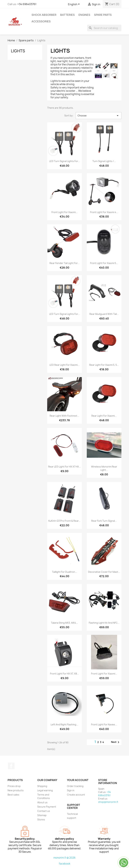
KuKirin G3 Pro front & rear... (64, 521)
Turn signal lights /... (104, 161)
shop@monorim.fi (108, 802)
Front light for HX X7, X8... (64, 674)
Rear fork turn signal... (104, 521)
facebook (65, 864)
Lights (18, 51)
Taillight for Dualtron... (64, 572)
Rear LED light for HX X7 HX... (64, 467)
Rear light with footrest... (64, 416)
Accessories (41, 21)
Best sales (13, 795)
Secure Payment (47, 807)
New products (16, 790)
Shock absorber (44, 15)
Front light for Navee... (104, 724)
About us (42, 802)
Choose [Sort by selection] (99, 116)
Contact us (44, 811)
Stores (41, 820)
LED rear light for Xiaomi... (64, 365)
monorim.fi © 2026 (64, 858)
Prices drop (14, 786)
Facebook (11, 766)
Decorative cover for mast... (104, 572)
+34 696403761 (27, 4)
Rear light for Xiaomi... (104, 416)
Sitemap (42, 815)
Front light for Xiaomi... (64, 212)
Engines (84, 15)
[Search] (104, 28)
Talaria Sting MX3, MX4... (64, 623)
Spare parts (103, 15)
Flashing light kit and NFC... (104, 623)
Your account (78, 780)
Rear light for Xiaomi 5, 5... (104, 365)
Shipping (42, 786)
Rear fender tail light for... (64, 263)
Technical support (72, 816)
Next (116, 742)
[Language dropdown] (74, 4)
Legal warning (45, 790)
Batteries (67, 15)
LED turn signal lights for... (64, 161)
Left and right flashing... (64, 724)
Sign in (71, 790)
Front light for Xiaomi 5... (104, 263)
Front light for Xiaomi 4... (104, 212)
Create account (76, 795)
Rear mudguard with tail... (104, 314)
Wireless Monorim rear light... (104, 468)
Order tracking (75, 786)
